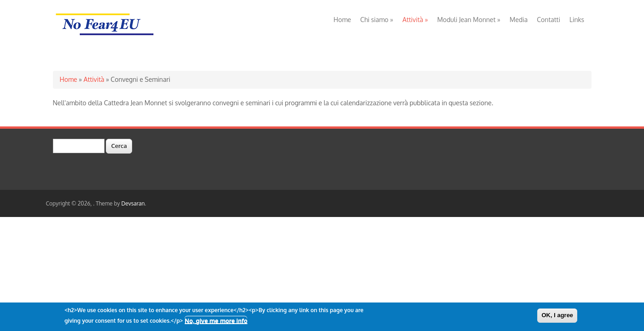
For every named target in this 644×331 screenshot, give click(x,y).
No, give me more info (216, 322)
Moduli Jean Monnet (469, 20)
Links (577, 20)
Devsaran (133, 203)
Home (342, 20)
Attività (415, 20)
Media (519, 20)
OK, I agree (557, 317)
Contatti (548, 20)
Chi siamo (377, 20)
